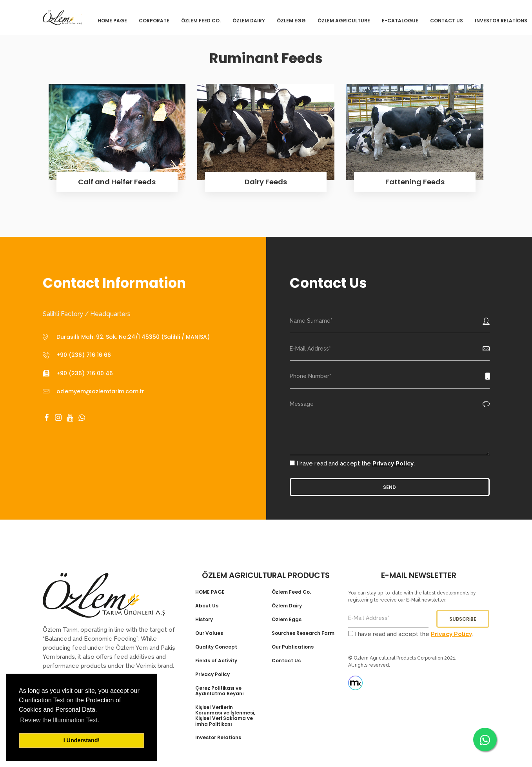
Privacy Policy (393, 463)
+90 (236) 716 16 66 (84, 355)
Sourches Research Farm (303, 633)
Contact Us (286, 661)
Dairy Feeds (266, 182)
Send (389, 487)
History (204, 620)
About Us (207, 606)
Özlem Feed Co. (291, 592)
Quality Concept (216, 647)
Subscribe (463, 619)
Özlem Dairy (287, 606)
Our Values (209, 633)
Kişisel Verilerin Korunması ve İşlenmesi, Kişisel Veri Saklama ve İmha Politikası (225, 716)
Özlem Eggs (287, 620)
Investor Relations (218, 738)
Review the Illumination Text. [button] (60, 720)
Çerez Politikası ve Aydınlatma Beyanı (220, 691)
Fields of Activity (216, 661)
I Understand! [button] (82, 740)
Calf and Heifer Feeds (117, 182)
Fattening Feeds (415, 182)
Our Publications (293, 647)
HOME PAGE (210, 592)
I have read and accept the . (352, 463)
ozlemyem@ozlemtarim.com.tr (100, 391)
